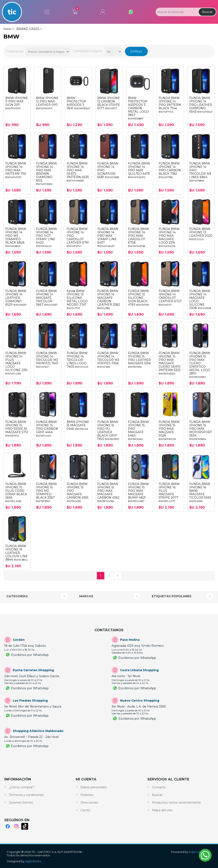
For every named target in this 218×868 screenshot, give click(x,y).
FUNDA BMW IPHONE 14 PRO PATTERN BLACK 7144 (170, 105)
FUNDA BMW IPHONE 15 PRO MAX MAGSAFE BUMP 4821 (138, 492)
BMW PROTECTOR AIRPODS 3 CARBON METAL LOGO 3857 (138, 108)
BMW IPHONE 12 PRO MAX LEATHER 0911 (47, 103)
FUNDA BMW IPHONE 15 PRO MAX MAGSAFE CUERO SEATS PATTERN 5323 (170, 363)
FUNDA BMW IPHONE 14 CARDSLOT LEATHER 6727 (170, 298)
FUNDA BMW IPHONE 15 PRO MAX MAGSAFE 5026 (169, 430)
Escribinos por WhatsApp (30, 655)
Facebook (8, 826)
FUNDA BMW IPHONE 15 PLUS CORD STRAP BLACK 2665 (16, 492)
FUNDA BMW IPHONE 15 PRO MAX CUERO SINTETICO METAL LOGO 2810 (200, 365)
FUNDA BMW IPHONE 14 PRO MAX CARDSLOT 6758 (138, 237)
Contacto (159, 787)
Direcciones (89, 803)
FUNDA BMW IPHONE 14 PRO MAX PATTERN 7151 (16, 170)
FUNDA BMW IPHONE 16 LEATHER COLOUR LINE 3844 (16, 553)
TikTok (25, 826)
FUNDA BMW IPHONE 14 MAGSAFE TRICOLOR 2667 (47, 298)
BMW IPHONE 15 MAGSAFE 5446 (78, 425)
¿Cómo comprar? (22, 787)
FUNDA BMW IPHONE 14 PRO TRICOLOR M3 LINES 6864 (200, 172)
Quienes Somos (21, 803)
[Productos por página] (113, 52)
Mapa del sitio (162, 810)
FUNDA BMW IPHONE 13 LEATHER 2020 (201, 234)
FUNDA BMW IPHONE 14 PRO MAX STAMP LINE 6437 (108, 237)
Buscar (207, 12)
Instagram (16, 826)
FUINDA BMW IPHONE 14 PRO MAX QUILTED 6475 (139, 170)
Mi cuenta (103, 12)
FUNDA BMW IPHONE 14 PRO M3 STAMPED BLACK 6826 (16, 237)
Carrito (75, 11)
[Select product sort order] (48, 52)
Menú (47, 12)
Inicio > (9, 29)
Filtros (137, 51)
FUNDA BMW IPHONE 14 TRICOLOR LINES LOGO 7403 (77, 360)
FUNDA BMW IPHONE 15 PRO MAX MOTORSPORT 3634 (201, 430)
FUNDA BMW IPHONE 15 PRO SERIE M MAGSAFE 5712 (17, 429)
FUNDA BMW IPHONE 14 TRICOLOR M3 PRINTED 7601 (47, 360)
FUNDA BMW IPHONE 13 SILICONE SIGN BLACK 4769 (138, 298)
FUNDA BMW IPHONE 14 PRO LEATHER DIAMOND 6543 (201, 105)
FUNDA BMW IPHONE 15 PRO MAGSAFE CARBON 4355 (78, 492)
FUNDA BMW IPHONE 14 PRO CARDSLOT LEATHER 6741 (78, 237)
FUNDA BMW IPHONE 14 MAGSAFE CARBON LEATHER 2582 (109, 299)
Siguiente (118, 576)
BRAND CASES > (29, 29)
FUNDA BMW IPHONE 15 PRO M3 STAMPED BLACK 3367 (46, 492)
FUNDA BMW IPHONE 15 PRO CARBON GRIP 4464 (47, 429)
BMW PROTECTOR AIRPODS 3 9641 (78, 103)
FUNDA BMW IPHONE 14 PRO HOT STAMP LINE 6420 (46, 237)
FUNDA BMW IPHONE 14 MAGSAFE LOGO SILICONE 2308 (200, 299)
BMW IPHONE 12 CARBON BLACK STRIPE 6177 (109, 103)
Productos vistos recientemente (176, 803)
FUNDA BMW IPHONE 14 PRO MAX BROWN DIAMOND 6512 (46, 174)
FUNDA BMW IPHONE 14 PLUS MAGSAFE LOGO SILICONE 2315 (16, 363)
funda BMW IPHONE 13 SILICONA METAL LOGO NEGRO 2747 (77, 299)
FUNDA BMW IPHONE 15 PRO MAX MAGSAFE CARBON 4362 (108, 492)
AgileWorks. (33, 861)
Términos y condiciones (26, 795)
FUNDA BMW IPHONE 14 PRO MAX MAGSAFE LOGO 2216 (169, 237)
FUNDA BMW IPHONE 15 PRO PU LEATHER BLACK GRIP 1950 (108, 430)
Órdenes (87, 795)
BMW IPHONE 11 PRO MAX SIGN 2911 (17, 103)
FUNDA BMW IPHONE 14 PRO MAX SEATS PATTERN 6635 (78, 172)
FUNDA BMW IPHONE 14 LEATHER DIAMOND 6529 (16, 298)
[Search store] (176, 12)
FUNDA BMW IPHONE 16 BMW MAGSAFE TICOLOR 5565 (200, 492)
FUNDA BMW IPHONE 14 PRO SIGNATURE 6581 (108, 170)
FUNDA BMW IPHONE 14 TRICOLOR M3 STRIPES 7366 (108, 360)
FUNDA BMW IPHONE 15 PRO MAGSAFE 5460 (138, 430)
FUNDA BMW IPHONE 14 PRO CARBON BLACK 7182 (170, 170)
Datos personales (94, 787)
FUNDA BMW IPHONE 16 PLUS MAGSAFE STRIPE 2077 (169, 492)
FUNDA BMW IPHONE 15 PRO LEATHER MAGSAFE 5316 (139, 360)
